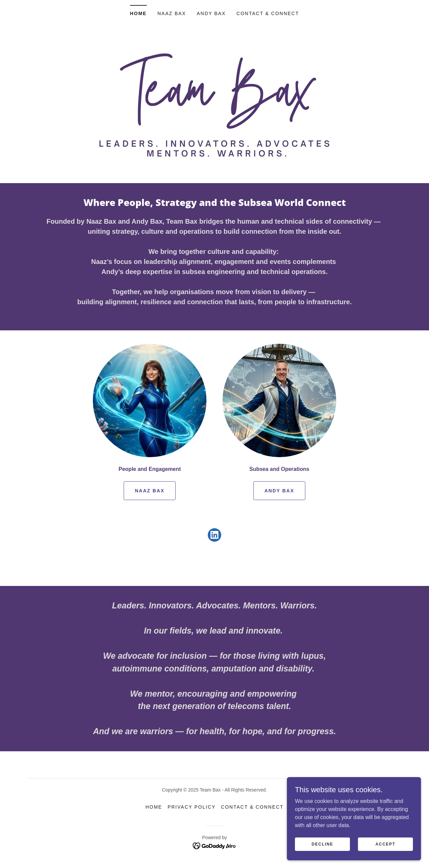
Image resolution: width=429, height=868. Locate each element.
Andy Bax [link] (211, 13)
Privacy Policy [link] (192, 807)
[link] (214, 536)
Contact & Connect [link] (268, 13)
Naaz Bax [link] (172, 13)
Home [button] (154, 807)
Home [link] (138, 13)
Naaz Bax (149, 491)
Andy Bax (279, 491)
